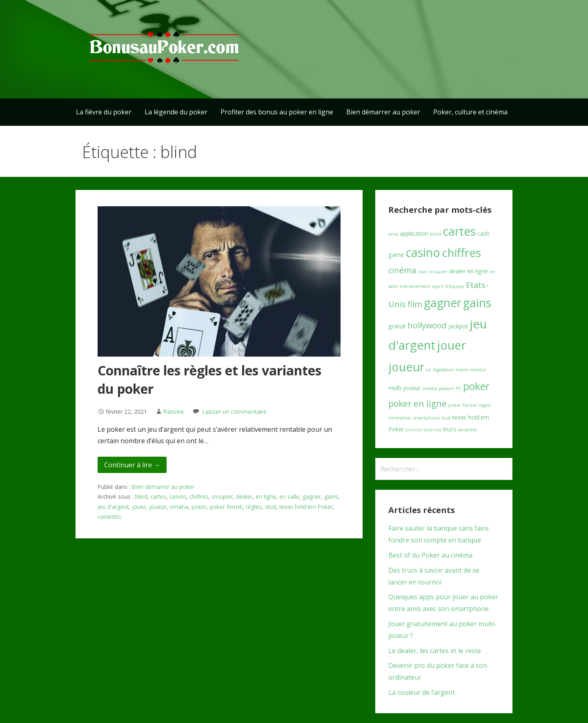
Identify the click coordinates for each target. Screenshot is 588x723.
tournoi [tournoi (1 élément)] (414, 430)
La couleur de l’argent (422, 692)
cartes (158, 497)
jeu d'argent (113, 507)
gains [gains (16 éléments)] (477, 303)
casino (178, 497)
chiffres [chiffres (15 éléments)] (461, 252)
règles (254, 507)
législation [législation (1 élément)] (443, 370)
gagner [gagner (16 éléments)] (443, 303)
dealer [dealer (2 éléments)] (457, 271)
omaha (179, 507)
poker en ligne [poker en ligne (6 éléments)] (418, 403)
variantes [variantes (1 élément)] (467, 430)
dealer (244, 497)
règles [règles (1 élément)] (484, 405)
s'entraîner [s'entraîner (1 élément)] (400, 418)
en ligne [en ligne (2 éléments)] (478, 271)
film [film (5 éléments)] (415, 304)
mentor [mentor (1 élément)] (478, 370)
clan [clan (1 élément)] (422, 272)
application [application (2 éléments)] (414, 233)
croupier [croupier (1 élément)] (438, 272)
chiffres (199, 497)
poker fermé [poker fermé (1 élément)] (462, 405)
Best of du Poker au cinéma (430, 555)
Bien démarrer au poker (383, 112)
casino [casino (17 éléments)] (423, 252)
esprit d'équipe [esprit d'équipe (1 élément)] (448, 286)
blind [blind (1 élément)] (435, 234)
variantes (109, 517)
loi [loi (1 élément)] (429, 370)
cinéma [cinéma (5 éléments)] (402, 270)
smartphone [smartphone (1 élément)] (427, 418)
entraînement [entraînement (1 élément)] (415, 286)
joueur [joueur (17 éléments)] (406, 367)
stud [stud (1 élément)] (446, 418)
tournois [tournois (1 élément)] (432, 430)
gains (331, 497)
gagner (312, 497)
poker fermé (226, 507)
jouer (139, 507)
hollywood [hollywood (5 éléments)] (427, 325)
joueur (158, 507)
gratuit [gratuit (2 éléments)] (397, 326)
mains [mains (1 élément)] (462, 370)
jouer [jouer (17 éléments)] (451, 345)
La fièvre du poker (104, 112)
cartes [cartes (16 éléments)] (459, 231)
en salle (289, 497)
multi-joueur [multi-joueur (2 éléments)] (404, 388)
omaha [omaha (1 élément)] (430, 388)
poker (199, 507)
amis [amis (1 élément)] (393, 234)
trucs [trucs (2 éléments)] (450, 429)
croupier (222, 497)
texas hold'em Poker (306, 507)
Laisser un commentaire (234, 412)
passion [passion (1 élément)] (447, 388)
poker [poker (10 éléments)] (476, 386)
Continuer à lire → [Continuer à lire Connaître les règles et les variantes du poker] (132, 465)
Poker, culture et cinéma (470, 112)
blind (141, 497)
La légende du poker (176, 112)
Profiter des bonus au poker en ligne (277, 112)
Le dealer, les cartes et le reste (435, 651)
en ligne (266, 497)
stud (271, 507)
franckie (174, 412)
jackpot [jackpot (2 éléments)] (458, 326)
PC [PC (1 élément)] (459, 388)
